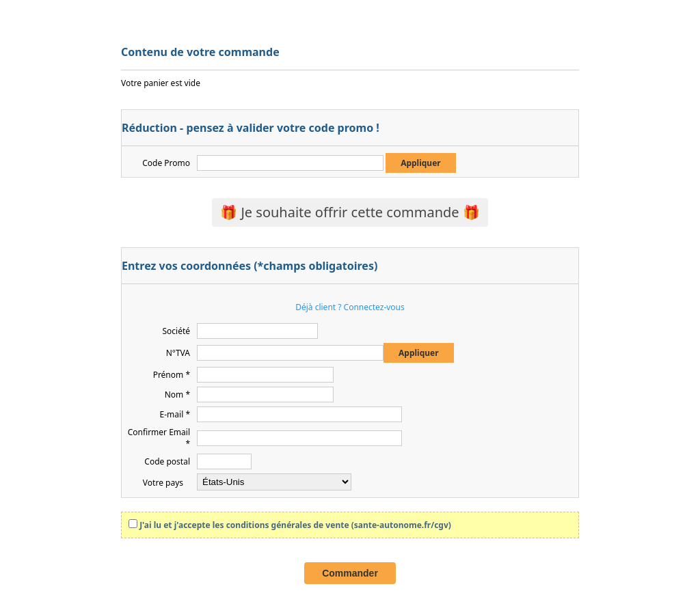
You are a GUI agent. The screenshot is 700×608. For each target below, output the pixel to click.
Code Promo (166, 163)
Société (176, 331)
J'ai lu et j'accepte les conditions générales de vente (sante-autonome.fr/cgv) (295, 525)
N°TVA (178, 353)
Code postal (167, 461)
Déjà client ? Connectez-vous (350, 307)
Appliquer (421, 163)
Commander (350, 573)
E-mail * (175, 414)
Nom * (177, 395)
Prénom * (172, 375)
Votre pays (163, 483)
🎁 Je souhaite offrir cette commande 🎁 (350, 212)
